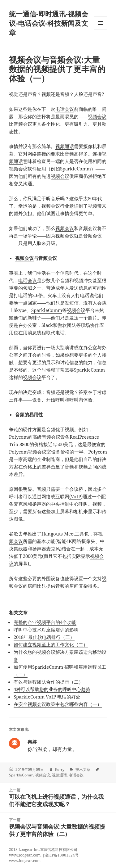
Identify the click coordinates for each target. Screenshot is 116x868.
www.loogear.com (25, 861)
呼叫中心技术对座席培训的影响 (46, 630)
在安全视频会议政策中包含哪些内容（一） (58, 704)
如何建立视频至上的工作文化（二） (51, 644)
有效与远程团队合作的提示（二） (48, 682)
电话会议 (65, 109)
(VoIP (75, 496)
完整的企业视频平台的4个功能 (45, 622)
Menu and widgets (101, 29)
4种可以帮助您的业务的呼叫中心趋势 (52, 689)
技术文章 (83, 769)
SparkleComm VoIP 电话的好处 (47, 697)
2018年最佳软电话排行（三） (44, 637)
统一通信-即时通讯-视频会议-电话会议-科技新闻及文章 (49, 23)
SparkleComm (75, 169)
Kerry (60, 769)
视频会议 (97, 116)
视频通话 (65, 146)
